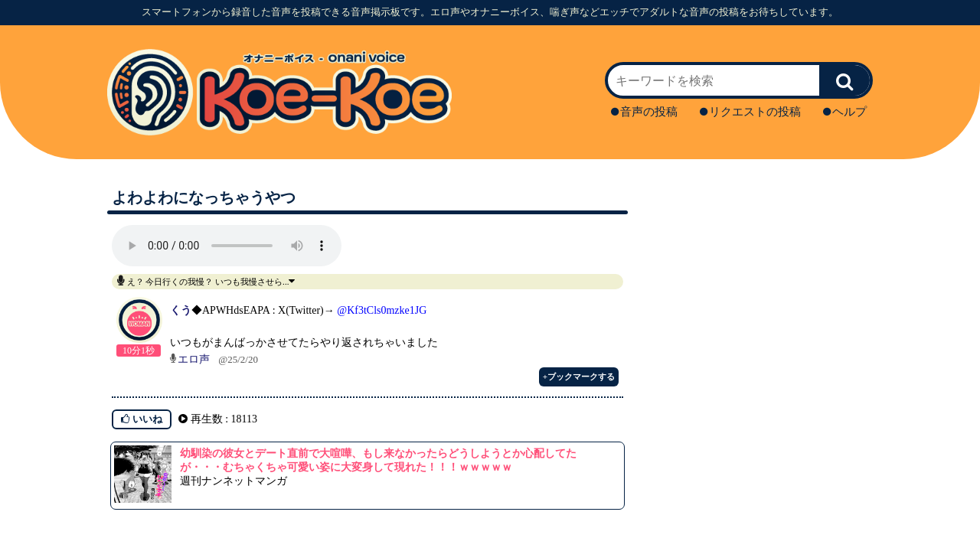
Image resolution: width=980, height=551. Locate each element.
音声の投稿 (644, 112)
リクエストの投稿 (750, 112)
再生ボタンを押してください (227, 246)
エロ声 (194, 359)
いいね (142, 419)
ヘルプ (845, 112)
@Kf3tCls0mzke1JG (382, 310)
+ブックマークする (579, 377)
